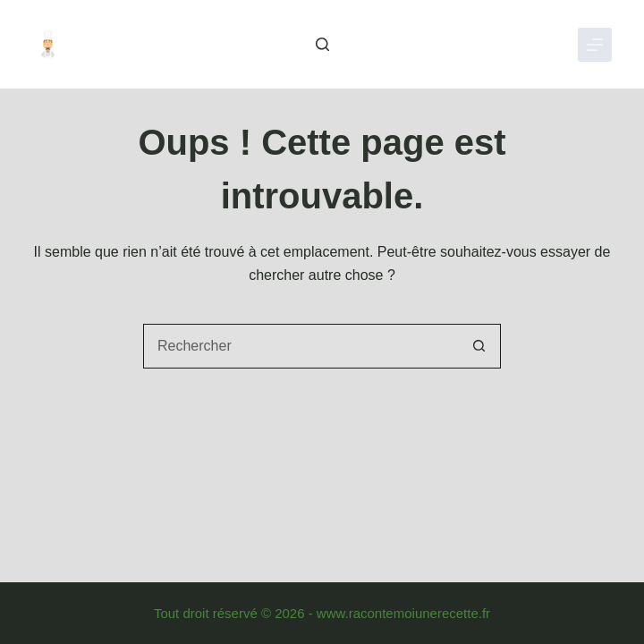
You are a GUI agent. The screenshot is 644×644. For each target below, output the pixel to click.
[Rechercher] (322, 44)
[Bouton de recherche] (479, 346)
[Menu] (595, 45)
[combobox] (301, 346)
